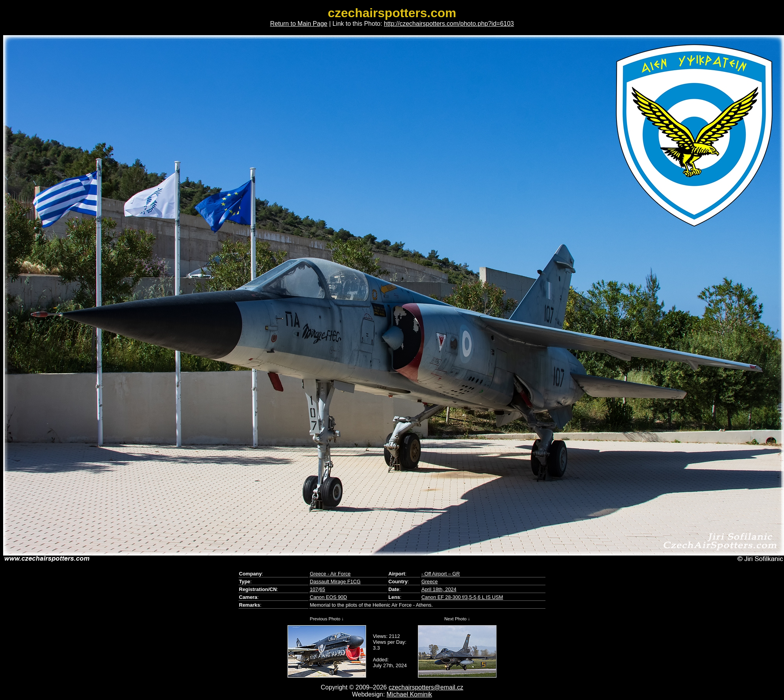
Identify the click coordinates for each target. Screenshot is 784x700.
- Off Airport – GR (441, 574)
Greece (429, 582)
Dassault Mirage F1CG (335, 582)
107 (314, 589)
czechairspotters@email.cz (426, 687)
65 (322, 589)
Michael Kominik (409, 694)
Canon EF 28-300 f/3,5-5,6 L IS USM (462, 597)
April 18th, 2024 (439, 589)
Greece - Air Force (330, 574)
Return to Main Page (299, 24)
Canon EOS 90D (328, 597)
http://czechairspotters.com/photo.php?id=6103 (449, 24)
